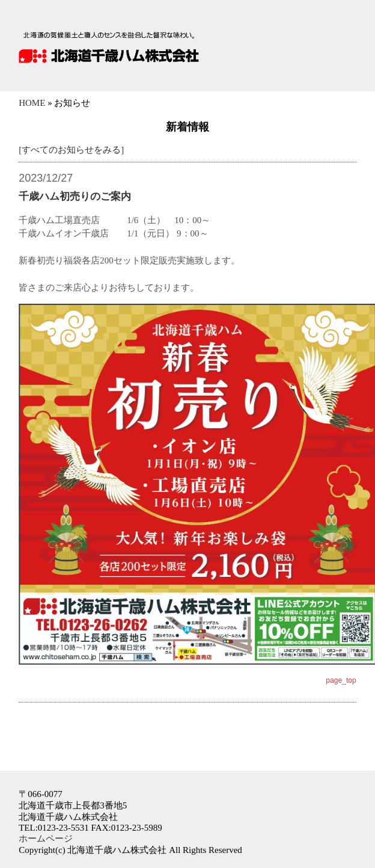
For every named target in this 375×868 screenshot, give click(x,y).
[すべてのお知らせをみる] (71, 150)
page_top (341, 680)
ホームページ (46, 839)
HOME (32, 103)
